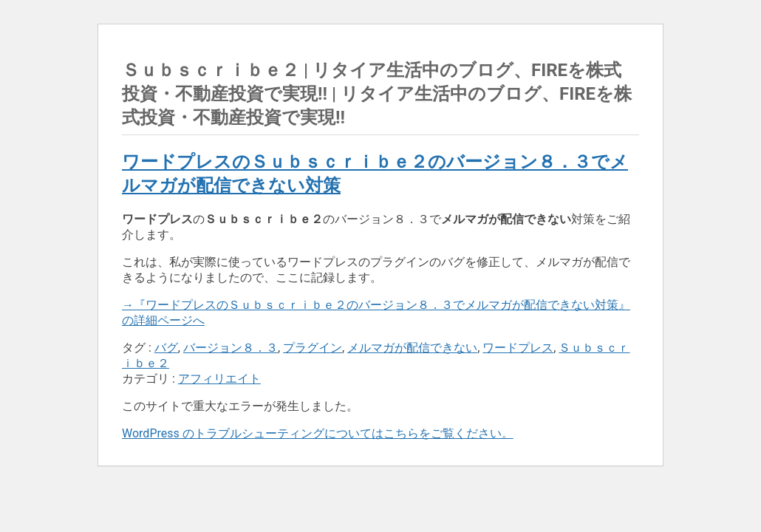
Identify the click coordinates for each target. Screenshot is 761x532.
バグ (166, 348)
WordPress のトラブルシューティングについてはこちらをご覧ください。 (318, 433)
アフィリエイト (219, 379)
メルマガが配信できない (412, 348)
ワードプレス (518, 348)
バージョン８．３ (231, 348)
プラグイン (313, 348)
